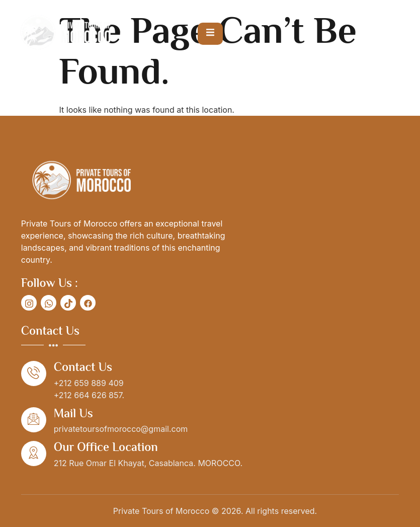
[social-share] (29, 303)
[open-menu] (210, 34)
